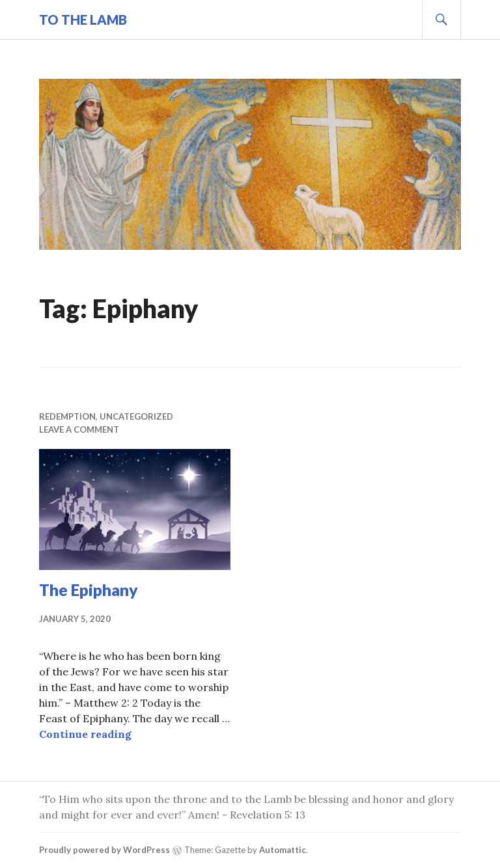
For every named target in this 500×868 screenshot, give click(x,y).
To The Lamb (83, 20)
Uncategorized (136, 416)
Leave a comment (79, 429)
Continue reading (85, 734)
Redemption (67, 416)
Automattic (283, 850)
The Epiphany (89, 590)
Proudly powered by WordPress (104, 850)
